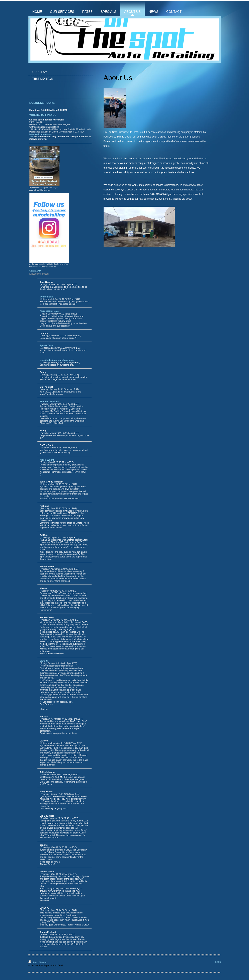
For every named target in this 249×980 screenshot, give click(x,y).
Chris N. (44, 661)
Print (33, 962)
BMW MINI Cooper (49, 311)
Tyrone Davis (47, 345)
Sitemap (43, 962)
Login (218, 962)
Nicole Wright (47, 460)
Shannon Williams (49, 402)
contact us (109, 194)
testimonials (187, 190)
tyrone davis (46, 297)
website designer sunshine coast (57, 360)
